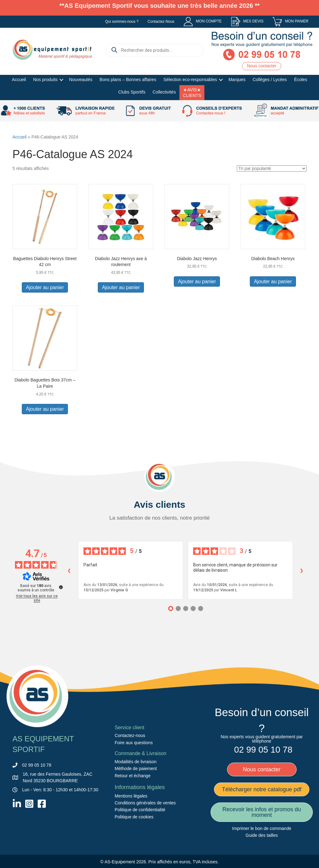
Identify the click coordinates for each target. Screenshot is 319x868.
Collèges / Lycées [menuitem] (270, 80)
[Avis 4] (193, 609)
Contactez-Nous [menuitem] (161, 22)
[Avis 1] (171, 609)
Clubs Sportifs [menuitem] (132, 92)
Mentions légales (131, 796)
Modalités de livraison (136, 762)
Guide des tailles (262, 835)
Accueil (19, 137)
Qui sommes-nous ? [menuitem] (122, 22)
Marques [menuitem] (237, 80)
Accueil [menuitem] (19, 80)
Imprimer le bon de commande (262, 828)
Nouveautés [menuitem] (81, 80)
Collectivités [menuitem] (164, 92)
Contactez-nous (130, 735)
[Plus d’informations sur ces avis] (60, 587)
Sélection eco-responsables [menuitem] (190, 80)
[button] (62, 80)
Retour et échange (133, 776)
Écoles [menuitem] (301, 80)
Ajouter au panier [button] (45, 287)
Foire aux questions (134, 743)
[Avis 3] (186, 609)
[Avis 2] (178, 609)
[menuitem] (203, 22)
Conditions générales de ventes (145, 803)
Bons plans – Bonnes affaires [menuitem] (128, 80)
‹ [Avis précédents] (69, 570)
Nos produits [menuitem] (45, 80)
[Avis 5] (201, 609)
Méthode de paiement (136, 769)
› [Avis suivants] (302, 570)
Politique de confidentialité (140, 810)
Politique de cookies (134, 817)
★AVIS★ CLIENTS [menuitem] (192, 93)
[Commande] (272, 168)
